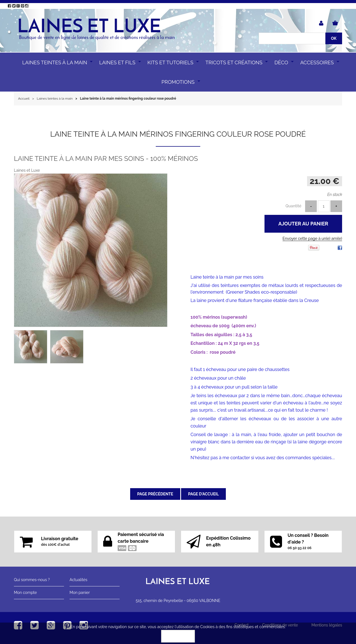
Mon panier (80, 593)
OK (178, 636)
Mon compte (25, 593)
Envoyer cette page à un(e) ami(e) (312, 239)
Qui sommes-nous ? (32, 580)
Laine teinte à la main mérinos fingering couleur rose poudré (178, 134)
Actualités (78, 580)
